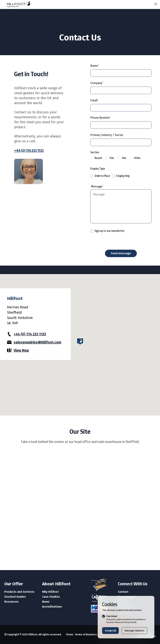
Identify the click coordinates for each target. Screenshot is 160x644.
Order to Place (100, 176)
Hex (122, 158)
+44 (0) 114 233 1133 (29, 150)
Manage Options (134, 630)
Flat (110, 158)
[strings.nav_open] (155, 3)
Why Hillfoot (50, 592)
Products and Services (19, 592)
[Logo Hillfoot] (50, 4)
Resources (11, 602)
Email (94, 100)
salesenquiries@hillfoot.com (37, 342)
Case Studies (51, 597)
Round (96, 158)
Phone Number (100, 118)
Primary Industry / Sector (107, 135)
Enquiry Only (121, 176)
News (46, 602)
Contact (123, 592)
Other (135, 158)
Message (97, 186)
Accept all (110, 631)
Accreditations (52, 607)
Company (96, 83)
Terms (70, 635)
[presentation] (117, 241)
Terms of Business (86, 635)
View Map (21, 350)
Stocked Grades (15, 597)
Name (94, 66)
